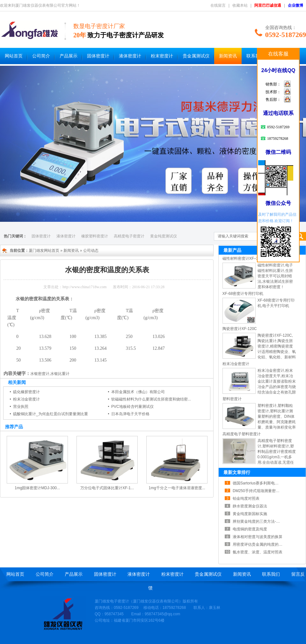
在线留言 (218, 5)
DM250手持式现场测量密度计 (258, 491)
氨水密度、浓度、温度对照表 (258, 552)
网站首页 (14, 56)
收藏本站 (240, 5)
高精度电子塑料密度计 (242, 434)
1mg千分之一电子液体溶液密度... (177, 488)
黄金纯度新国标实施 (250, 514)
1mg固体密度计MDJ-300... (37, 488)
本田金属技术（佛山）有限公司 (138, 392)
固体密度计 (98, 56)
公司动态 (91, 251)
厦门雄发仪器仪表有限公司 (156, 601)
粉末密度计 (162, 56)
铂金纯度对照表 (246, 498)
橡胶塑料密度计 (95, 236)
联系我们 (255, 56)
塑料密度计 (232, 399)
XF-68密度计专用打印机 (243, 294)
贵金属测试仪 (196, 56)
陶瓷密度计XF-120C (240, 329)
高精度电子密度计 (129, 236)
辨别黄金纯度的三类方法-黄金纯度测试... (267, 521)
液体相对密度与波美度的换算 (258, 537)
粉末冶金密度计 (26, 399)
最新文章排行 (237, 472)
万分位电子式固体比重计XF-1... (107, 488)
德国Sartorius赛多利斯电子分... (259, 483)
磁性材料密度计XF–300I (243, 258)
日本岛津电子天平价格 (130, 414)
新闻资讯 (228, 56)
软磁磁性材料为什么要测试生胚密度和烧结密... (151, 399)
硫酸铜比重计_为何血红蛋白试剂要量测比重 (51, 414)
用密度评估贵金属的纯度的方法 (259, 544)
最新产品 (232, 250)
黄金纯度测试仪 (164, 236)
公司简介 (41, 56)
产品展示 (69, 56)
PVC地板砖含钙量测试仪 (132, 407)
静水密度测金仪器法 (250, 506)
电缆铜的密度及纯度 (250, 529)
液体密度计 (130, 56)
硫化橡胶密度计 (26, 392)
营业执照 (21, 407)
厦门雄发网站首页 (44, 251)
